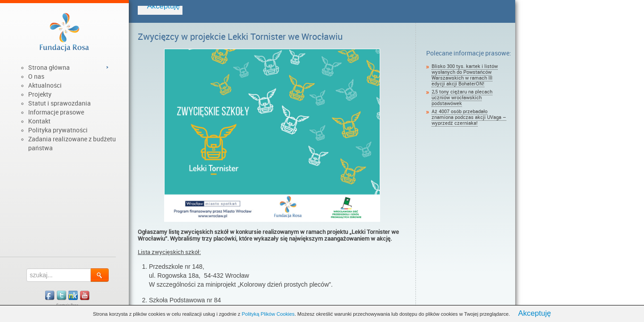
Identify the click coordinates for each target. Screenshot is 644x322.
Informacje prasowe (56, 112)
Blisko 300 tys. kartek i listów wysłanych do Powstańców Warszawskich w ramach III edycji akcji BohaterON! (465, 75)
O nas (36, 76)
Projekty (40, 94)
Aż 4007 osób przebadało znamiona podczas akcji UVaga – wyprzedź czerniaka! (469, 117)
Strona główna (49, 68)
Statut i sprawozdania (59, 103)
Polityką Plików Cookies (268, 314)
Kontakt (39, 121)
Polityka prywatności (58, 130)
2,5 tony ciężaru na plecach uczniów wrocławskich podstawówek (462, 98)
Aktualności (45, 85)
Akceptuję (534, 313)
